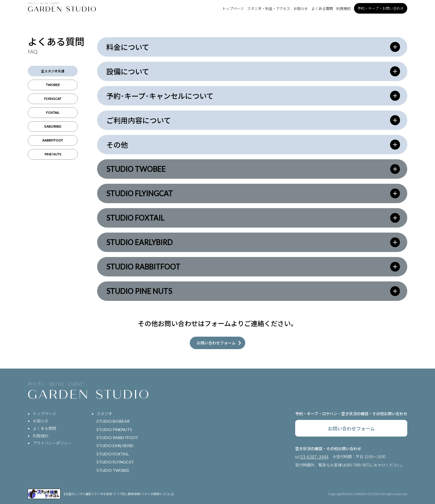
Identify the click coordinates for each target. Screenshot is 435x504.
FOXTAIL (53, 113)
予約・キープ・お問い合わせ (381, 8)
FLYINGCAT (53, 99)
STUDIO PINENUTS (114, 429)
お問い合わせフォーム (351, 428)
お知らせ (301, 8)
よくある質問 (322, 8)
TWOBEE (53, 85)
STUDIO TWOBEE (113, 470)
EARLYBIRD (53, 126)
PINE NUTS (53, 154)
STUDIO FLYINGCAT (115, 462)
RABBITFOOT (53, 140)
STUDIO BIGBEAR (113, 421)
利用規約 (343, 8)
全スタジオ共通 (53, 71)
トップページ (233, 8)
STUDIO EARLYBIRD (115, 446)
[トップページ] (62, 7)
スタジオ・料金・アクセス (269, 8)
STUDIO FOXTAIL (113, 454)
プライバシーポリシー (52, 443)
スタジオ (104, 414)
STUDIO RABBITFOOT (117, 438)
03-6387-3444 (314, 457)
